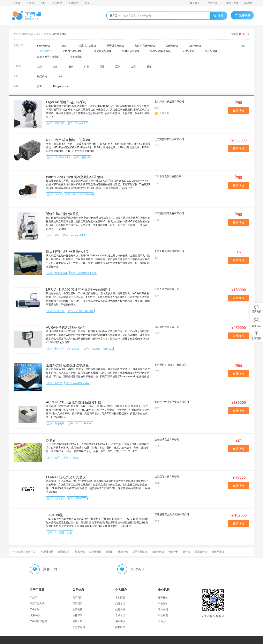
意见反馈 (50, 569)
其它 (40, 86)
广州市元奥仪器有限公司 (168, 176)
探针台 (187, 552)
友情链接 (77, 609)
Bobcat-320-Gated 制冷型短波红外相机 (75, 177)
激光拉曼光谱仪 (103, 51)
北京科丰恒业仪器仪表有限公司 (172, 402)
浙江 (149, 67)
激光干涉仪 (218, 552)
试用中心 (35, 615)
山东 (71, 67)
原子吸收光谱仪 (115, 46)
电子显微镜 (47, 552)
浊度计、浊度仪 (87, 46)
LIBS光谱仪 (44, 46)
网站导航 (77, 621)
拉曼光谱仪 (158, 552)
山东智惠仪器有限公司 (167, 327)
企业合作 (163, 621)
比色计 (64, 46)
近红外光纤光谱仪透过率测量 (67, 365)
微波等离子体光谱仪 (48, 57)
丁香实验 (35, 609)
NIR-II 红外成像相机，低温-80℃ (69, 140)
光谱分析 (173, 552)
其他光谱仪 (76, 57)
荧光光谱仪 (172, 46)
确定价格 (42, 76)
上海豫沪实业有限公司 (167, 440)
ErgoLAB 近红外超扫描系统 (66, 102)
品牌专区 (120, 603)
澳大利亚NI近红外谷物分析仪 (67, 252)
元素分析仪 (201, 552)
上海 (133, 67)
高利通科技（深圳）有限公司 (171, 365)
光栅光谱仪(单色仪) (161, 51)
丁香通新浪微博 (38, 621)
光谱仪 (110, 552)
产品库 (33, 598)
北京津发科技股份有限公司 (169, 102)
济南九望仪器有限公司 (167, 289)
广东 (87, 67)
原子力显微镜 (140, 552)
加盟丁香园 (79, 627)
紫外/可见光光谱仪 (145, 46)
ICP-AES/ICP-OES (73, 51)
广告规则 (163, 615)
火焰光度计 (188, 51)
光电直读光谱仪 (131, 51)
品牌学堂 (120, 609)
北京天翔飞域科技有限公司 (169, 251)
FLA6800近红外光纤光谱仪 (66, 477)
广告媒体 (163, 603)
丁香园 (30, 3)
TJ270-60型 (55, 515)
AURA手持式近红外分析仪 (65, 327)
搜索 (218, 16)
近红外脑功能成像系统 (62, 214)
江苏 (55, 67)
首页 (16, 34)
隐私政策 (120, 627)
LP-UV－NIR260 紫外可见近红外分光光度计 (78, 290)
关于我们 (77, 598)
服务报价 (163, 598)
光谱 (46, 34)
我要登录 (195, 3)
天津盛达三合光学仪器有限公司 (172, 514)
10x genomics (60, 86)
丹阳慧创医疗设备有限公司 (169, 213)
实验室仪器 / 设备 (31, 34)
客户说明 (163, 609)
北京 (40, 67)
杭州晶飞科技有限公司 (167, 477)
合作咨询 (138, 569)
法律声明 (77, 615)
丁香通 (16, 3)
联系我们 (77, 603)
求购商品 (120, 598)
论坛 (43, 3)
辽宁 (118, 67)
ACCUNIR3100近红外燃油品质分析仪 (74, 402)
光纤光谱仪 (211, 51)
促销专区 (120, 615)
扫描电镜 (80, 552)
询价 (60, 76)
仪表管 (51, 440)
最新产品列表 (37, 603)
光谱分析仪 (64, 552)
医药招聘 (57, 3)
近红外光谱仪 (59, 34)
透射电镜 (123, 552)
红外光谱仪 (195, 46)
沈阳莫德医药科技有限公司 (169, 139)
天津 (102, 67)
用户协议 (120, 621)
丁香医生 (73, 3)
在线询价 (239, 110)
